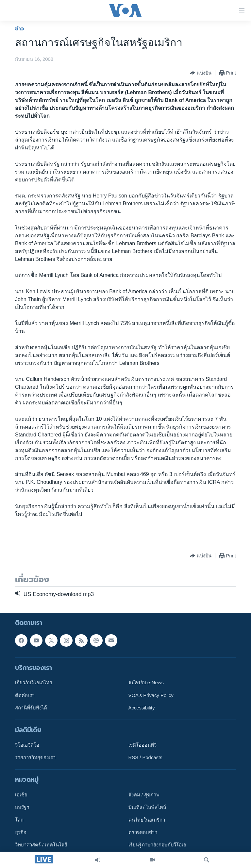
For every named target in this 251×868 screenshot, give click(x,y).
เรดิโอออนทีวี (142, 745)
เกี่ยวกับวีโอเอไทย (34, 683)
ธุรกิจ (21, 832)
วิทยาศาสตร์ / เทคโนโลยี (41, 845)
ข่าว (20, 28)
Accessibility (142, 708)
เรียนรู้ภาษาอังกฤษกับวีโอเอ (157, 845)
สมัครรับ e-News (146, 683)
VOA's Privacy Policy (151, 695)
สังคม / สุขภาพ (144, 795)
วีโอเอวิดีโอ (27, 745)
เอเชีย (21, 795)
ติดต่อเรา (25, 695)
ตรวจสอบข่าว (143, 832)
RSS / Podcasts (145, 757)
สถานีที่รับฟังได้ (31, 708)
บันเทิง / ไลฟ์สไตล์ (147, 808)
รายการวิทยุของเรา (35, 757)
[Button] (201, 73)
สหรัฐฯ (22, 808)
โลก (19, 820)
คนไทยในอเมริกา (147, 820)
